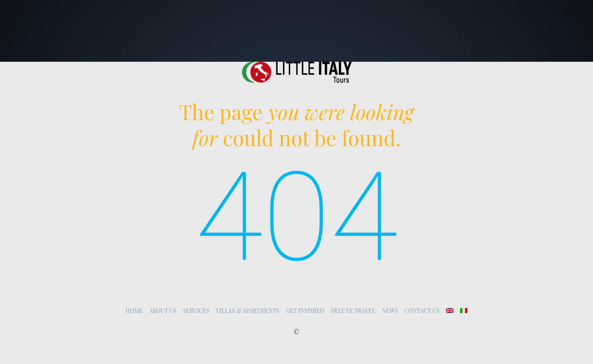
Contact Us (422, 311)
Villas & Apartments (247, 311)
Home (134, 311)
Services (196, 311)
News (390, 311)
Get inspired (305, 311)
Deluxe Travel (353, 311)
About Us (163, 311)
